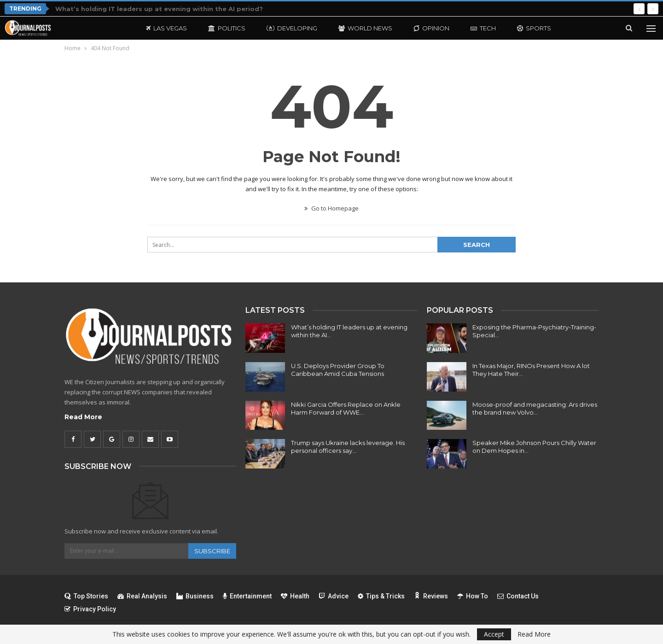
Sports (534, 28)
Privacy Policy (90, 609)
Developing (292, 28)
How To (473, 596)
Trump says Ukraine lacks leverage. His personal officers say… (348, 447)
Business (195, 596)
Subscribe (212, 551)
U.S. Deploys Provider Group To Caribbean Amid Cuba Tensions (338, 370)
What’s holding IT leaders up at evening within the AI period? (159, 9)
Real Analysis (142, 596)
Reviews (431, 596)
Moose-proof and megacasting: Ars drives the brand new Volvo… (535, 408)
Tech (483, 28)
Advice (334, 596)
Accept (494, 634)
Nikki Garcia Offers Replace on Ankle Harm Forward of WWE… (346, 408)
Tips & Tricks (381, 596)
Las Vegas (166, 28)
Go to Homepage (331, 208)
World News (365, 28)
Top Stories (86, 596)
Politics (227, 28)
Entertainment (247, 596)
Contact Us (518, 596)
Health (295, 596)
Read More (83, 417)
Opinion (431, 28)
